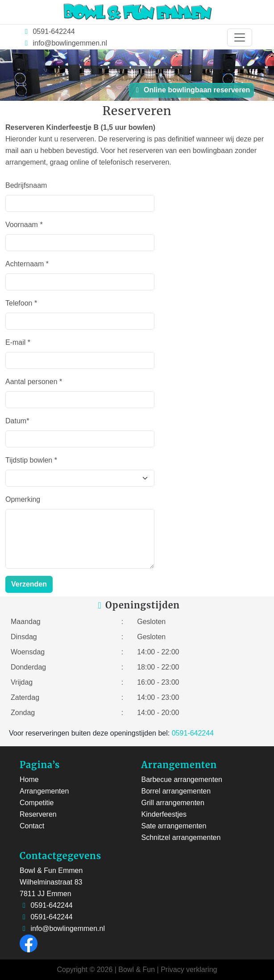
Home (29, 779)
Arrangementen (44, 791)
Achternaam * (27, 264)
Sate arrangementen (174, 826)
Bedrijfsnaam (26, 185)
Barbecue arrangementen (182, 779)
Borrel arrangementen (176, 791)
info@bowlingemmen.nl (70, 43)
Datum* (17, 421)
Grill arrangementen (173, 803)
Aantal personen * (34, 382)
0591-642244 (53, 31)
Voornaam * (24, 225)
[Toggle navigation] (240, 37)
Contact (32, 826)
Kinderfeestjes (164, 814)
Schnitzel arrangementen (181, 837)
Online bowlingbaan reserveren (192, 90)
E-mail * (18, 342)
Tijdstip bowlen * (31, 460)
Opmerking (23, 499)
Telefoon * (21, 303)
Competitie (37, 803)
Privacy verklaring (189, 970)
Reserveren (38, 814)
